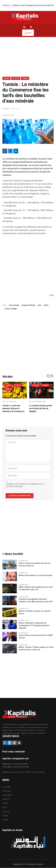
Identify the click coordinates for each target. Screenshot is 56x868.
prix (40, 305)
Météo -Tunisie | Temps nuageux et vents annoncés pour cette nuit (36, 648)
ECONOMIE (7, 795)
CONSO (6, 78)
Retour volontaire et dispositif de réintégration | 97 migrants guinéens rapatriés (34, 625)
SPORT (5, 803)
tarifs (47, 305)
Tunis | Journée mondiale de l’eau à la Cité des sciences (35, 564)
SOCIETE (16, 78)
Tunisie (25, 78)
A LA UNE (6, 787)
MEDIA (5, 816)
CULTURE (36, 385)
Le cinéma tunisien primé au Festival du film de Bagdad (41, 409)
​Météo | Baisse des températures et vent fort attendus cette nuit (36, 588)
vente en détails (11, 309)
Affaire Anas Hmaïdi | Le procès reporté (35, 575)
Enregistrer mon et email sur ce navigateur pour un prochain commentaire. (25, 485)
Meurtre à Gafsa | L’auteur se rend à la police (35, 612)
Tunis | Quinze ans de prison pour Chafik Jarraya (36, 637)
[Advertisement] (28, 266)
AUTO (5, 808)
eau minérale (15, 305)
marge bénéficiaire (29, 305)
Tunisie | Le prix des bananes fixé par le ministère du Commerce (13, 409)
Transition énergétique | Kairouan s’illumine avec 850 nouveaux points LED (36, 600)
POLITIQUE (7, 791)
